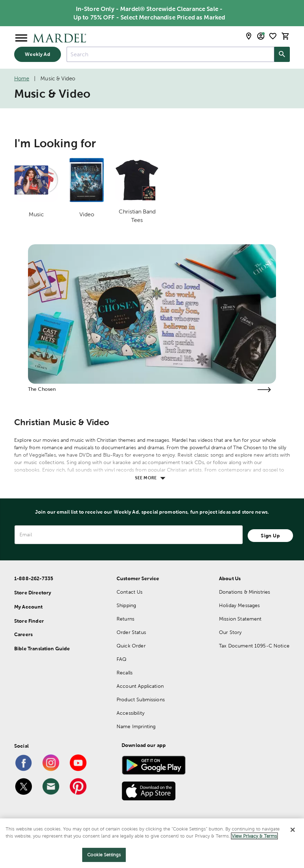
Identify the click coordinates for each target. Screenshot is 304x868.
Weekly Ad (37, 54)
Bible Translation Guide (42, 649)
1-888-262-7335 (34, 578)
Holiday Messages (239, 605)
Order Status (131, 632)
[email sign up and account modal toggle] (261, 36)
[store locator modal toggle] (249, 36)
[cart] (286, 36)
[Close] (293, 830)
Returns (125, 619)
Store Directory (33, 593)
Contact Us (130, 592)
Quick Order (131, 646)
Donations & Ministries (244, 592)
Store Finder (29, 621)
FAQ (122, 659)
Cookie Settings (104, 855)
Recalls (125, 673)
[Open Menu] (21, 38)
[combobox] (170, 54)
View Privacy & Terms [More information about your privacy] (254, 836)
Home (22, 78)
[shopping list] (273, 36)
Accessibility (131, 713)
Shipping (126, 605)
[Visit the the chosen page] (264, 390)
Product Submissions (141, 699)
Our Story (230, 632)
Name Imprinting (136, 726)
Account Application (140, 686)
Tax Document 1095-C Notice (254, 646)
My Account (29, 607)
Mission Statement (240, 619)
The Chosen (42, 389)
